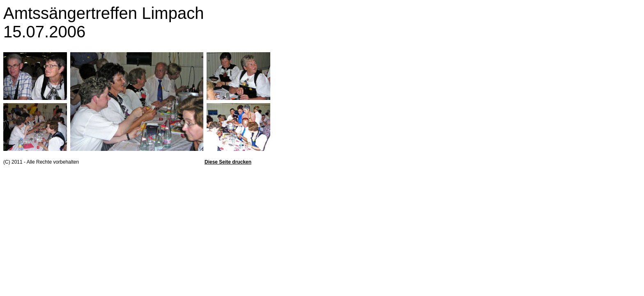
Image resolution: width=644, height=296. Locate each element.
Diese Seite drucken (228, 162)
